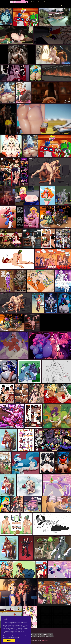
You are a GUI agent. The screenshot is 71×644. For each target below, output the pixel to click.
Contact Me (45, 640)
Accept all (9, 640)
